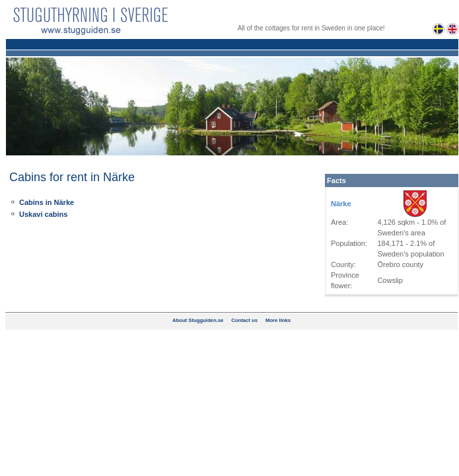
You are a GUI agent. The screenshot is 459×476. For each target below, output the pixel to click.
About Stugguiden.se (198, 320)
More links (278, 320)
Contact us (244, 320)
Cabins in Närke (47, 202)
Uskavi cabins (43, 214)
